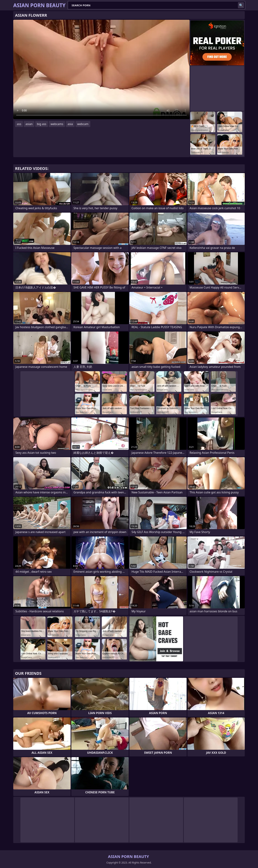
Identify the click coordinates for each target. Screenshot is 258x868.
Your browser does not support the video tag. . (101, 69)
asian (29, 124)
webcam (83, 124)
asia (70, 124)
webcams (57, 124)
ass (19, 124)
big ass (42, 124)
